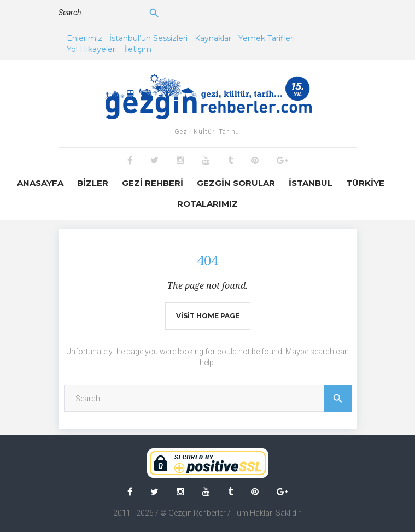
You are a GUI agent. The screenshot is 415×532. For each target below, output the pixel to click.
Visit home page (208, 316)
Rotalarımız (207, 204)
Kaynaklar (213, 38)
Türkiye (365, 183)
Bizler (93, 183)
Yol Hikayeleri (92, 49)
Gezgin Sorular (236, 183)
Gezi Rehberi (153, 183)
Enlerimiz (84, 38)
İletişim (138, 49)
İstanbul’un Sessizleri (148, 38)
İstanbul (311, 183)
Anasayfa (40, 183)
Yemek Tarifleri (267, 38)
